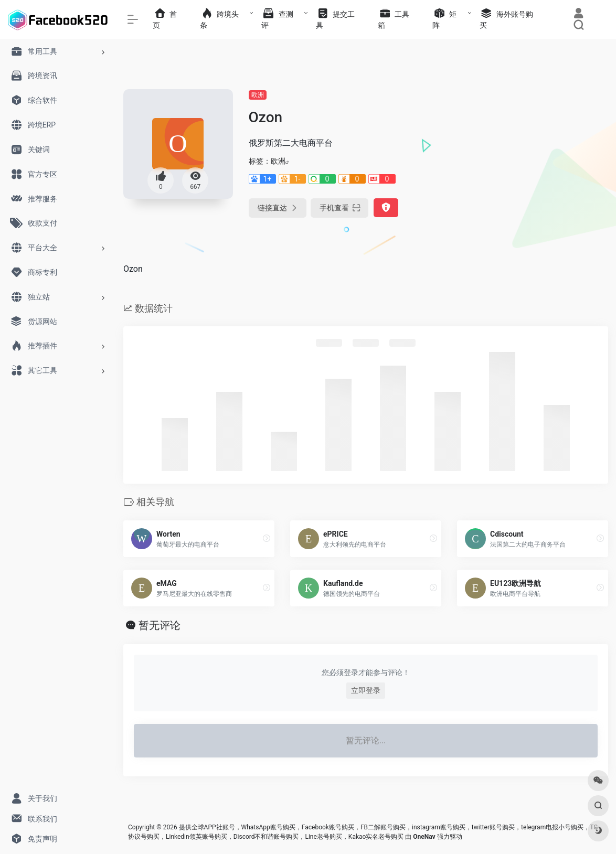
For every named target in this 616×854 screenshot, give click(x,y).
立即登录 (366, 690)
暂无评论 (160, 625)
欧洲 (258, 95)
